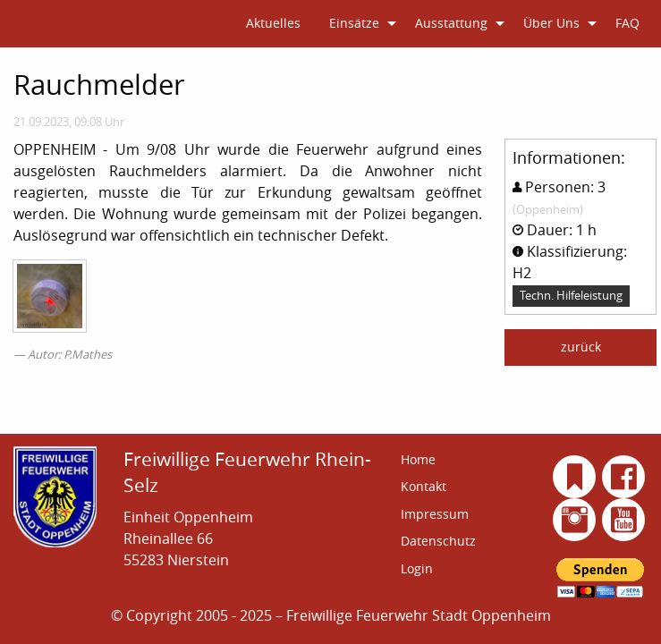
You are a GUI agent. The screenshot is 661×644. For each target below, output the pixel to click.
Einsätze (354, 23)
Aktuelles (273, 23)
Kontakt (424, 486)
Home (418, 459)
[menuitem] (273, 24)
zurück (581, 347)
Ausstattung (451, 23)
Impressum (435, 514)
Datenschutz (438, 541)
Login (417, 568)
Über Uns (551, 23)
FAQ (627, 23)
